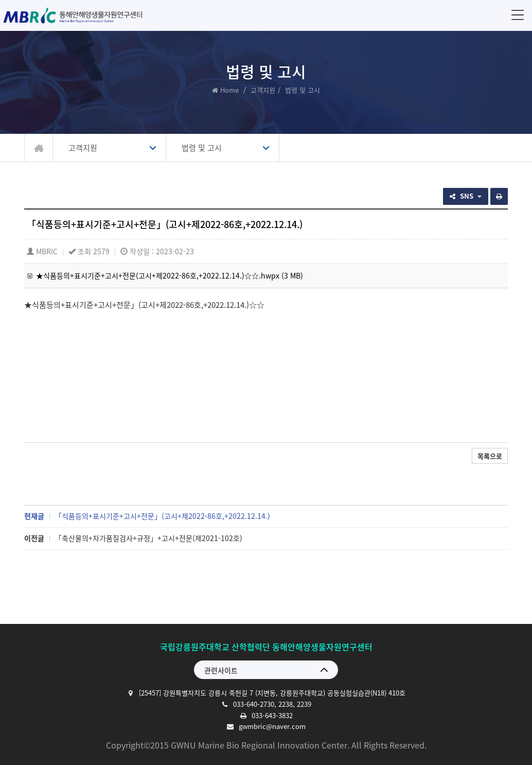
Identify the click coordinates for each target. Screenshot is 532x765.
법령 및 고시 (202, 148)
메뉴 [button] (516, 15)
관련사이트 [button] (221, 670)
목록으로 (490, 456)
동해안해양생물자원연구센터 (76, 15)
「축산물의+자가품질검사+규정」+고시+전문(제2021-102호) (148, 538)
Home (229, 90)
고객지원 (263, 90)
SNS (466, 196)
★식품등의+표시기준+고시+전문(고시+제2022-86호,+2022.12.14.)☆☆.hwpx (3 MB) (170, 275)
